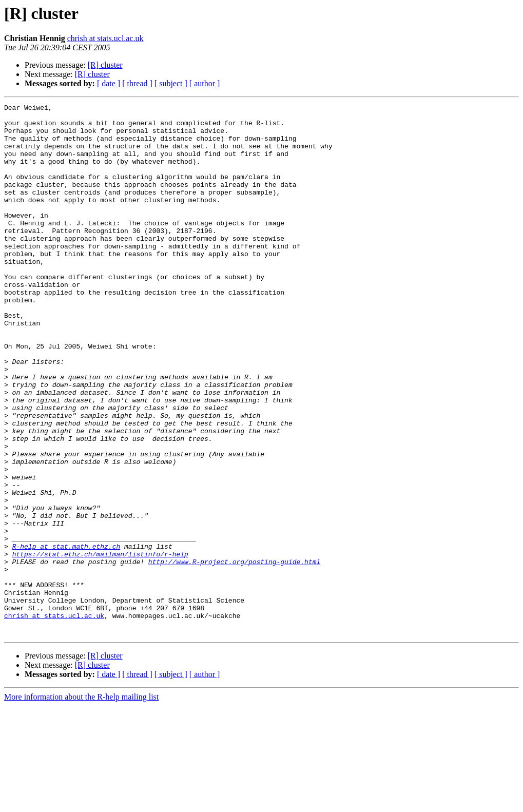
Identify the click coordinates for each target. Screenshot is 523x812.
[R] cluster (105, 65)
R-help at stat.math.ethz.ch (66, 635)
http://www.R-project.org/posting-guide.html (234, 654)
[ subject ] (171, 83)
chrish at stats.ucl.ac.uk (105, 38)
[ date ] (109, 83)
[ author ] (205, 83)
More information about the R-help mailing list (81, 803)
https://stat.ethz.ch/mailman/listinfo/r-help (100, 645)
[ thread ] (137, 83)
